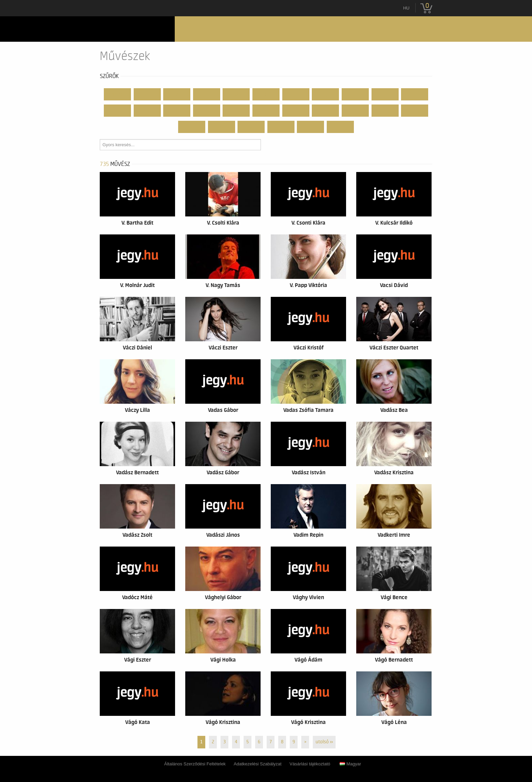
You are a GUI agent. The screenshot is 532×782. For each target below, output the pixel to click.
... (340, 127)
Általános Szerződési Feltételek (195, 764)
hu (406, 8)
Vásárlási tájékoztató (310, 764)
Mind (117, 94)
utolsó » (324, 742)
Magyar (350, 764)
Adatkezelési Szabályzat (258, 764)
